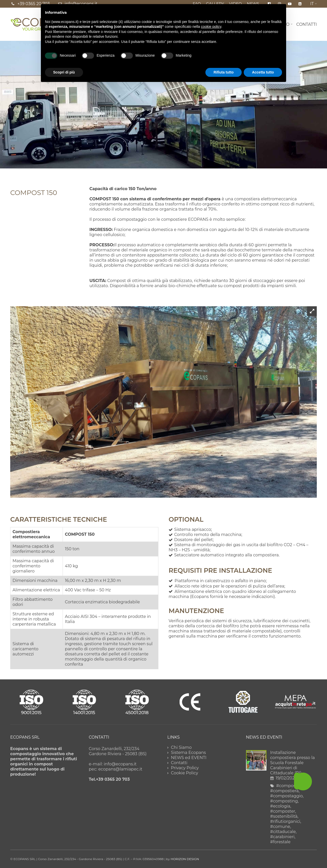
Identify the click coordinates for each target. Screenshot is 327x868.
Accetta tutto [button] (263, 72)
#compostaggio (287, 796)
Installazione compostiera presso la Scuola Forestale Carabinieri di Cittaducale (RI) (293, 763)
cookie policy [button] (211, 27)
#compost (287, 786)
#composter (283, 811)
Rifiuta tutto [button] (224, 72)
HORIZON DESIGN (185, 859)
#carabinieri (282, 837)
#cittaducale (283, 832)
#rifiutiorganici (285, 821)
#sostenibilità (284, 816)
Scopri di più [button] (64, 72)
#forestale (281, 842)
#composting (284, 801)
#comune (280, 827)
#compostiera (284, 791)
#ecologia (280, 806)
